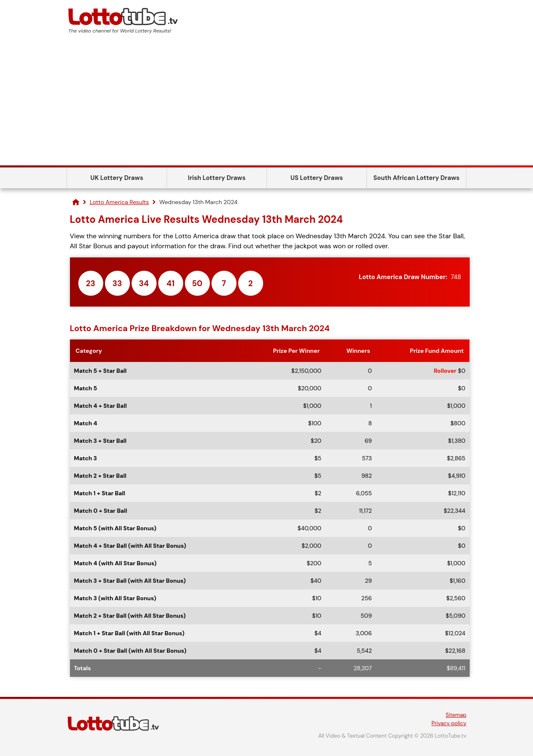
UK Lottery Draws (117, 178)
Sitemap (456, 715)
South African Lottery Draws (417, 178)
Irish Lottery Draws (217, 178)
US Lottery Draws (316, 178)
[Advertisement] (266, 103)
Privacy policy (449, 723)
